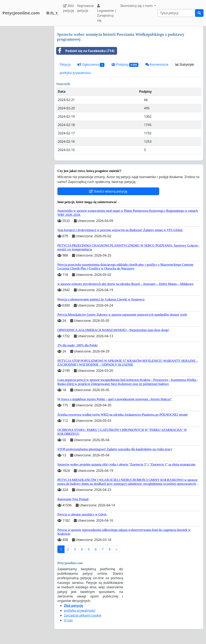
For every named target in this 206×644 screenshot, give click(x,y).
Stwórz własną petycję (108, 191)
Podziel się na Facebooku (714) (85, 51)
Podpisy (125, 65)
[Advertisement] (26, 87)
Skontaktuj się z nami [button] (137, 6)
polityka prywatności (75, 73)
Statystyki (185, 64)
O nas (68, 620)
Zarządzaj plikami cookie (83, 615)
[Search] (176, 13)
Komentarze (157, 64)
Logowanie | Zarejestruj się (107, 13)
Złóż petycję (69, 8)
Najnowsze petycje (86, 8)
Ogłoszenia (91, 65)
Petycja (65, 64)
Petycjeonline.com (21, 13)
